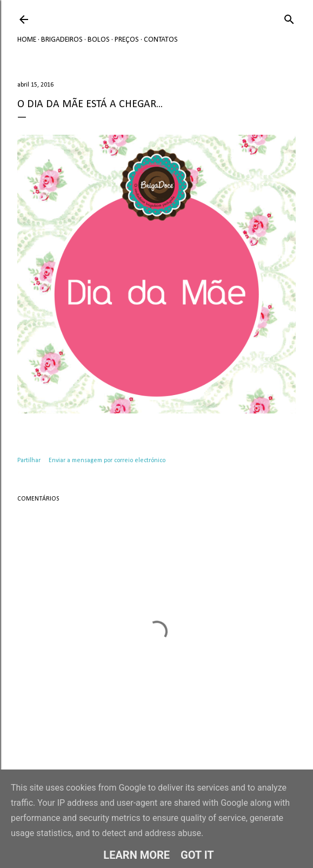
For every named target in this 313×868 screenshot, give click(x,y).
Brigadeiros (62, 40)
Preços (127, 40)
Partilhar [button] (29, 461)
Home (27, 40)
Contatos (161, 40)
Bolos (99, 40)
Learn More (136, 855)
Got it (197, 855)
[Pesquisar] (289, 18)
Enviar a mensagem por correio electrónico (107, 461)
